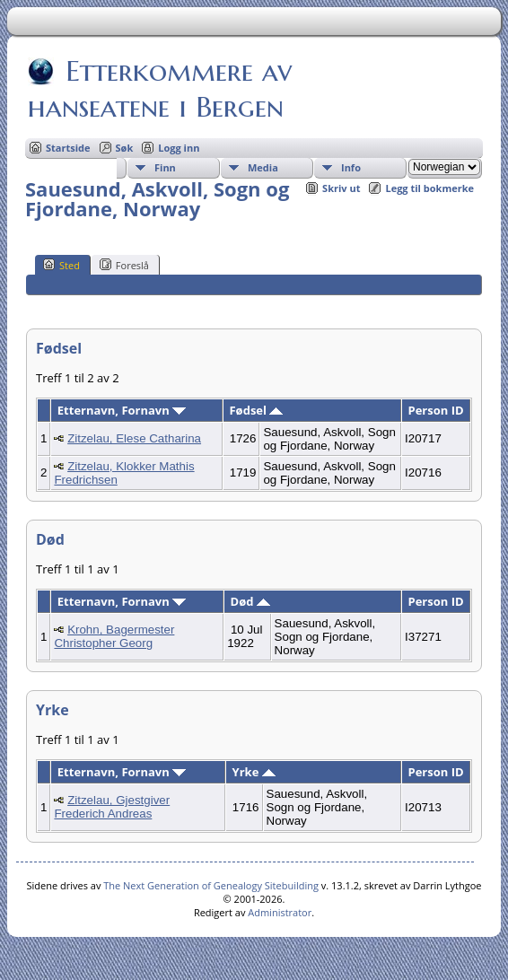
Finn (165, 167)
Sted (61, 265)
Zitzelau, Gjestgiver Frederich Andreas (112, 807)
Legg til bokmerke (429, 188)
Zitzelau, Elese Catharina (134, 438)
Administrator (280, 912)
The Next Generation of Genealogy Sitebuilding (211, 885)
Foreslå (124, 265)
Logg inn (179, 148)
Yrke (254, 772)
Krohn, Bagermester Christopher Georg (114, 636)
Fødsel (256, 410)
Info (351, 167)
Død (250, 601)
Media (263, 167)
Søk (125, 148)
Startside (68, 148)
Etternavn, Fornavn (122, 410)
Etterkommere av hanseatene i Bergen (160, 89)
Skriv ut (341, 188)
